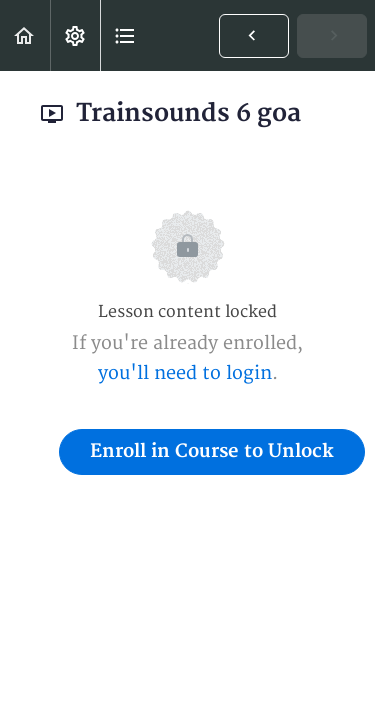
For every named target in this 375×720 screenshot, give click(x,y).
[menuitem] (75, 35)
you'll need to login (185, 373)
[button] (25, 35)
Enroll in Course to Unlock (212, 451)
